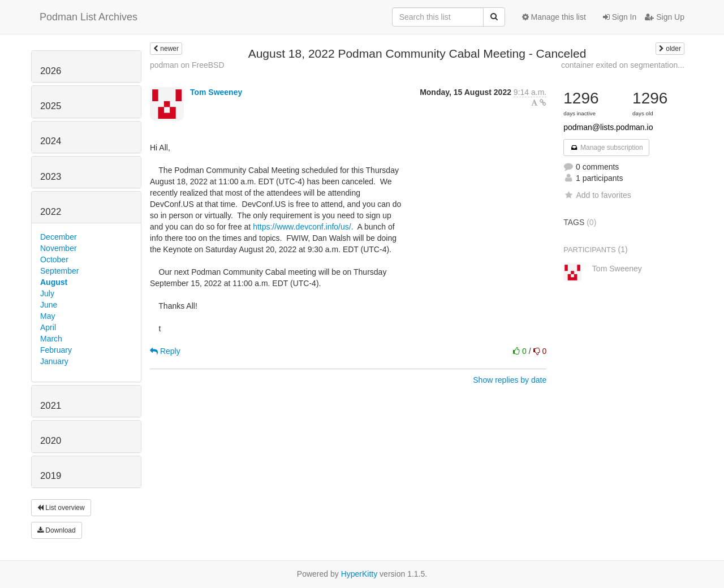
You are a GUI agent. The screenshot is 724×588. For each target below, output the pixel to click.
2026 (51, 71)
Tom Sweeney (216, 92)
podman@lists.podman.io (608, 127)
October (54, 260)
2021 (51, 406)
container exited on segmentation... (623, 65)
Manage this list (554, 17)
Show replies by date (510, 380)
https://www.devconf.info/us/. (304, 227)
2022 (51, 212)
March (51, 339)
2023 (51, 177)
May (48, 316)
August (54, 282)
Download (57, 530)
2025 (51, 106)
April (48, 327)
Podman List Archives (89, 17)
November (59, 248)
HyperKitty (359, 574)
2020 (51, 441)
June (49, 305)
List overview (61, 508)
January (54, 361)
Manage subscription (606, 148)
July (47, 293)
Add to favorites (597, 195)
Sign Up (665, 17)
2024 (51, 141)
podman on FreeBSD (187, 65)
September (59, 271)
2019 (51, 476)
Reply (165, 351)
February (56, 350)
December (59, 237)
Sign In (620, 17)
